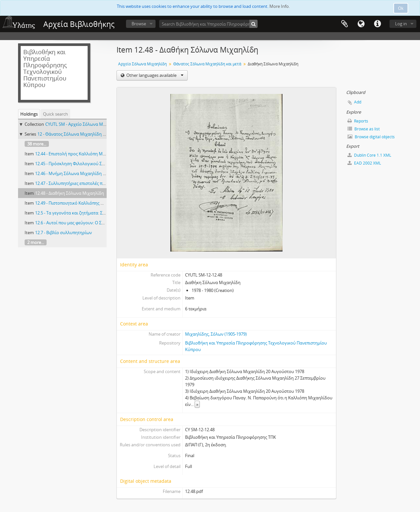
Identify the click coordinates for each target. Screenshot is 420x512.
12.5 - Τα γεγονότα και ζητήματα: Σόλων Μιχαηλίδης (86, 213)
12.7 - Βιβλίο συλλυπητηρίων (63, 233)
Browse (139, 24)
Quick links (377, 24)
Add (358, 102)
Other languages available (154, 75)
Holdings (29, 114)
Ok (401, 8)
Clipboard (345, 24)
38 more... (37, 144)
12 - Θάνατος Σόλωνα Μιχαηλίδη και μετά (78, 134)
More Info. (280, 6)
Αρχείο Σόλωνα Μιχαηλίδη (142, 64)
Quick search (55, 114)
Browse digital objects (371, 137)
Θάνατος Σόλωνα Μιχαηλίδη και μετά (207, 64)
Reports (358, 121)
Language (361, 24)
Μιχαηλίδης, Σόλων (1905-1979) (216, 334)
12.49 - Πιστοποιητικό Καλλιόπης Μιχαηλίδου (80, 203)
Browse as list (364, 129)
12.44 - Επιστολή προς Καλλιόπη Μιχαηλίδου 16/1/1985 (89, 154)
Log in (401, 24)
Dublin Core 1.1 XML (369, 155)
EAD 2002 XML (364, 163)
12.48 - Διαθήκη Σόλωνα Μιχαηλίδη (70, 193)
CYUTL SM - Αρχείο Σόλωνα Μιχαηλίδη (83, 124)
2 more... (36, 242)
